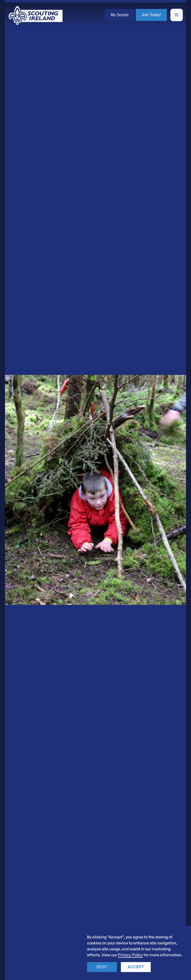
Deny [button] (102, 967)
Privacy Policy (130, 955)
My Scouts (120, 15)
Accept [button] (136, 967)
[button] (177, 15)
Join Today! (151, 15)
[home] (36, 15)
